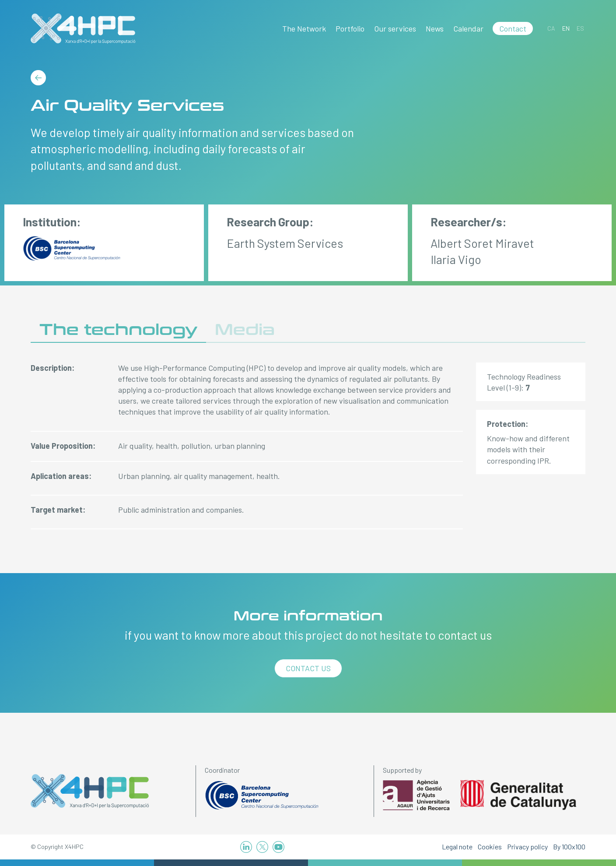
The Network (304, 28)
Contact (513, 28)
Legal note (457, 847)
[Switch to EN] (566, 28)
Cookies (490, 847)
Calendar (468, 28)
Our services (395, 28)
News (435, 28)
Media (245, 330)
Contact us (308, 668)
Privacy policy (527, 847)
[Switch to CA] (551, 28)
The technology (118, 330)
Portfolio (350, 28)
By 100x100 (569, 847)
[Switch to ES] (580, 28)
